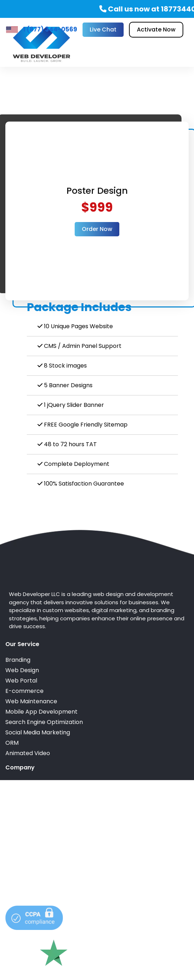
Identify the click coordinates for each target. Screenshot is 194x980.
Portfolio (17, 783)
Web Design (22, 670)
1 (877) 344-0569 (50, 29)
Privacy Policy (25, 814)
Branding (18, 660)
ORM (12, 743)
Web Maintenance (31, 701)
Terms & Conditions (33, 804)
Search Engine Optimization (44, 722)
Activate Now (156, 29)
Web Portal (21, 681)
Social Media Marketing (38, 732)
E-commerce (24, 691)
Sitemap (17, 825)
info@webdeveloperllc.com (44, 865)
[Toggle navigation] (173, 44)
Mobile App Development (41, 712)
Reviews (17, 794)
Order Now (97, 229)
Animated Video (28, 753)
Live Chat (103, 29)
